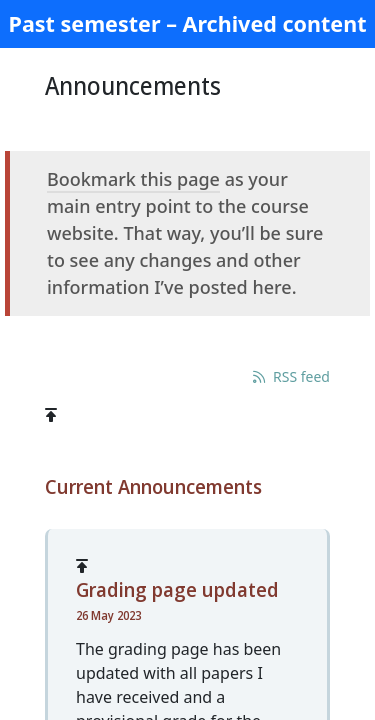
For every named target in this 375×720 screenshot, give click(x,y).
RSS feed (291, 376)
